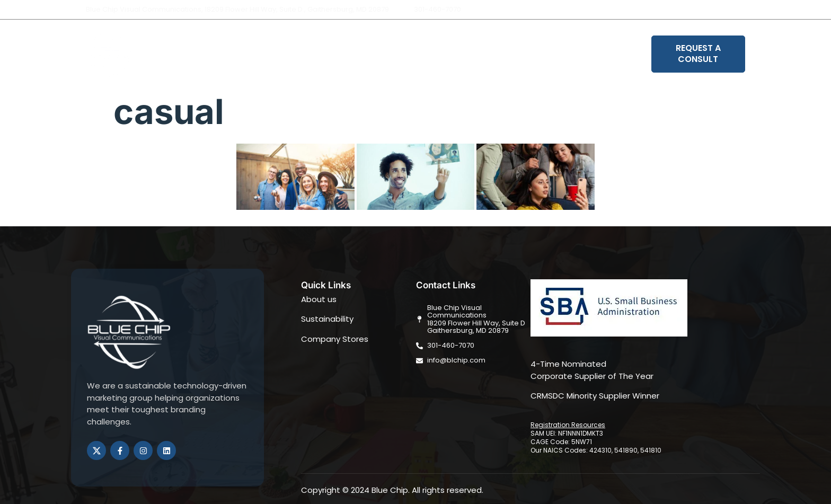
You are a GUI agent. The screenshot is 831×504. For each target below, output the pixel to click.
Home (316, 54)
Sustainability (476, 54)
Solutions (410, 54)
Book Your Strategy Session (583, 54)
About (359, 54)
